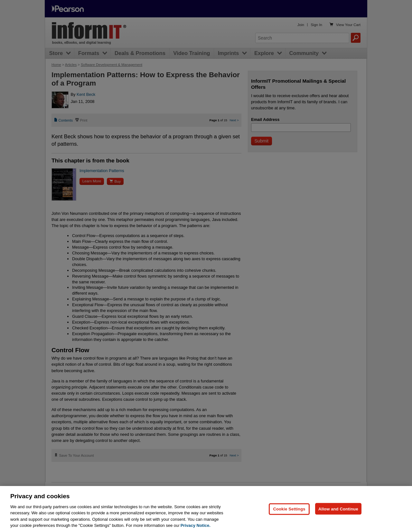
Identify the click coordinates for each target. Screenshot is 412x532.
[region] (206, 509)
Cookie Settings (289, 509)
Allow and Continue (338, 509)
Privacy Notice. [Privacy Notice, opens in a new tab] (196, 525)
